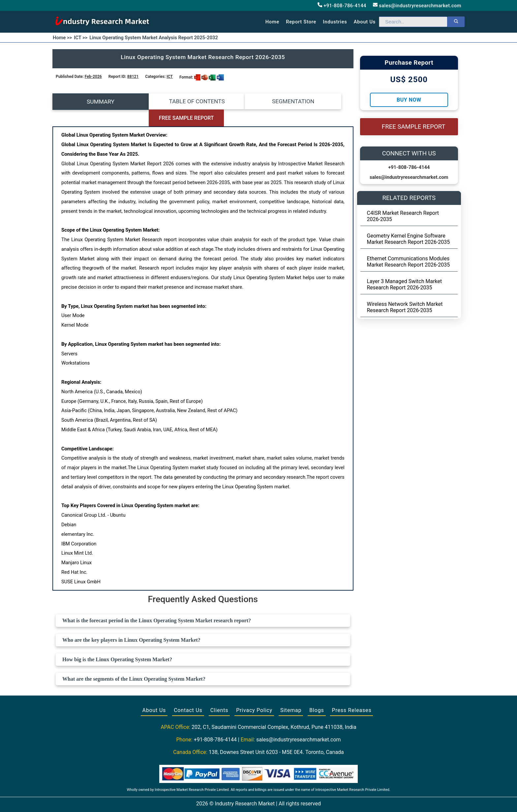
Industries (335, 22)
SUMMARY (90, 102)
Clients (219, 694)
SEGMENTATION (240, 102)
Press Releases (351, 694)
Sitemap (291, 694)
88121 (133, 77)
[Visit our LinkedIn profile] (271, 799)
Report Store (301, 22)
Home (273, 22)
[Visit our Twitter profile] (258, 799)
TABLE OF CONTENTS (165, 102)
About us (365, 22)
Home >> (62, 38)
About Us (154, 694)
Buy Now (409, 100)
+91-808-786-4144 (342, 5)
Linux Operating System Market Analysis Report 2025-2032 (154, 38)
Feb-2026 (93, 77)
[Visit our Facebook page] (246, 799)
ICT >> (81, 38)
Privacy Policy (254, 694)
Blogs (317, 694)
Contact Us (188, 694)
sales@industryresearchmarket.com (417, 5)
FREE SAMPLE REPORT (316, 102)
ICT (170, 77)
